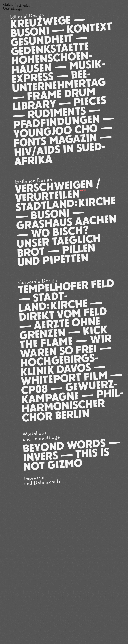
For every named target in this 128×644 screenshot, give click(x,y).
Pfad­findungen (56, 122)
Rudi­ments (57, 113)
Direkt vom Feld (63, 314)
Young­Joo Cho (55, 131)
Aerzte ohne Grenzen (60, 328)
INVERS (41, 456)
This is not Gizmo (66, 459)
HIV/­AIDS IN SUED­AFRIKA (60, 154)
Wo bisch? (60, 232)
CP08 (34, 390)
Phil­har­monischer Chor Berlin (73, 405)
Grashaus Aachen (66, 222)
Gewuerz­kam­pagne (69, 392)
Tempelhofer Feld (66, 286)
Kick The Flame (64, 337)
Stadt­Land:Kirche (65, 204)
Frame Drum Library (54, 99)
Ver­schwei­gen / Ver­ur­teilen (58, 191)
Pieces (90, 101)
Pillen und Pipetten (56, 255)
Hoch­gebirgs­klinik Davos (59, 365)
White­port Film (64, 378)
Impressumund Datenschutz (42, 480)
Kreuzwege (40, 22)
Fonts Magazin (55, 140)
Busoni (30, 32)
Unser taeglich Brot (59, 246)
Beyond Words (64, 446)
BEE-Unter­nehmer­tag (59, 81)
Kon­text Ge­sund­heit (61, 34)
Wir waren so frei (66, 346)
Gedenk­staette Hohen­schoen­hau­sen (52, 58)
